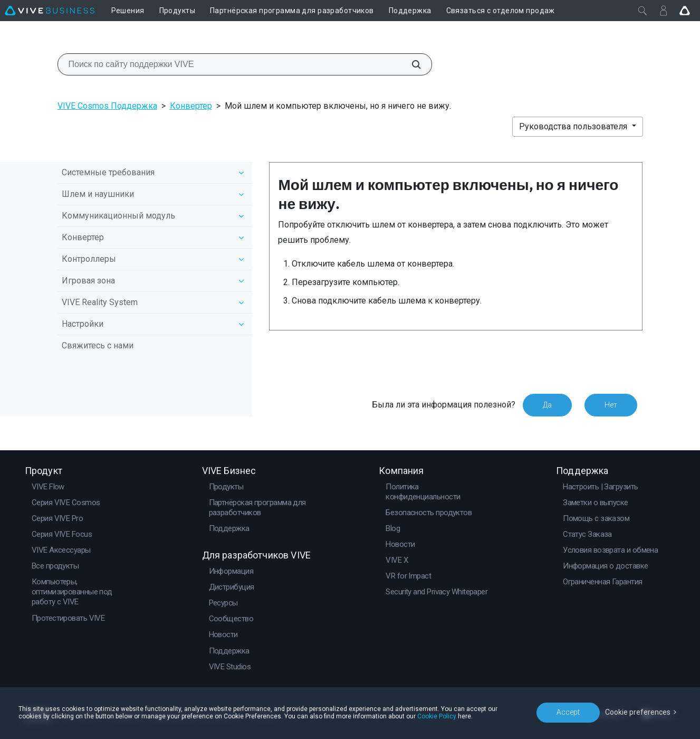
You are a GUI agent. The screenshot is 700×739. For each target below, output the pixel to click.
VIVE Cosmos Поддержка (107, 106)
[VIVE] (50, 11)
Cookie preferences (638, 712)
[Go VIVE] (685, 11)
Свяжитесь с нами (98, 345)
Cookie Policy (437, 716)
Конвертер (191, 106)
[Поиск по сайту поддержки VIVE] (410, 64)
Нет (611, 405)
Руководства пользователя (574, 126)
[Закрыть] (643, 11)
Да (547, 405)
